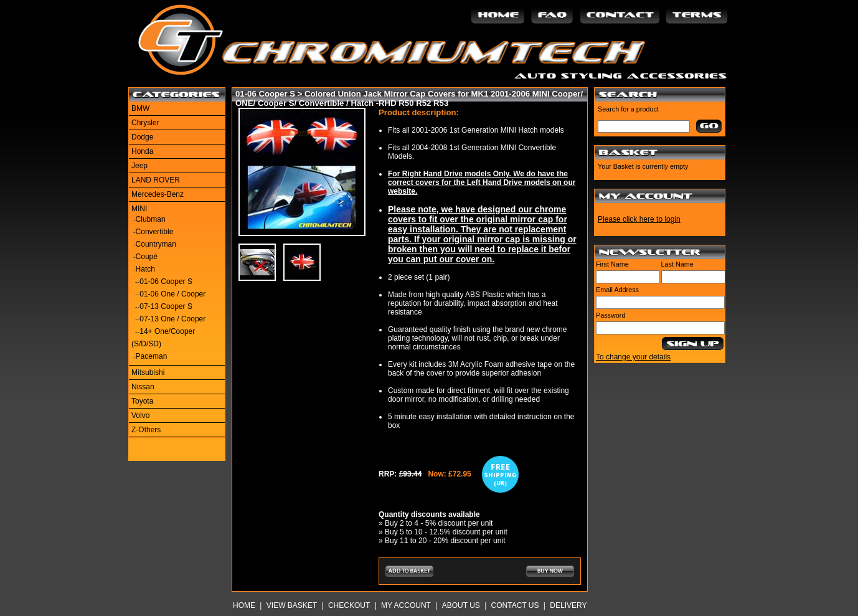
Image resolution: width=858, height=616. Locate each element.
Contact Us (515, 605)
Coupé (147, 257)
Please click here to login (639, 219)
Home (244, 605)
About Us (461, 605)
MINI (139, 209)
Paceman (152, 356)
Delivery (568, 605)
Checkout (349, 605)
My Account (406, 605)
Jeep (139, 166)
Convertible (155, 232)
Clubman (151, 219)
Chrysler (145, 123)
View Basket (292, 605)
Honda (142, 151)
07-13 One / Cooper (172, 319)
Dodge (142, 137)
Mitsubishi (148, 372)
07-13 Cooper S (166, 306)
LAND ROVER (156, 180)
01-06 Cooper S (166, 282)
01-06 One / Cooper (172, 294)
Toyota (142, 401)
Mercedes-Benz (158, 194)
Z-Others (146, 430)
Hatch (145, 269)
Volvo (140, 415)
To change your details (633, 357)
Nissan (143, 387)
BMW (140, 108)
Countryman (156, 244)
